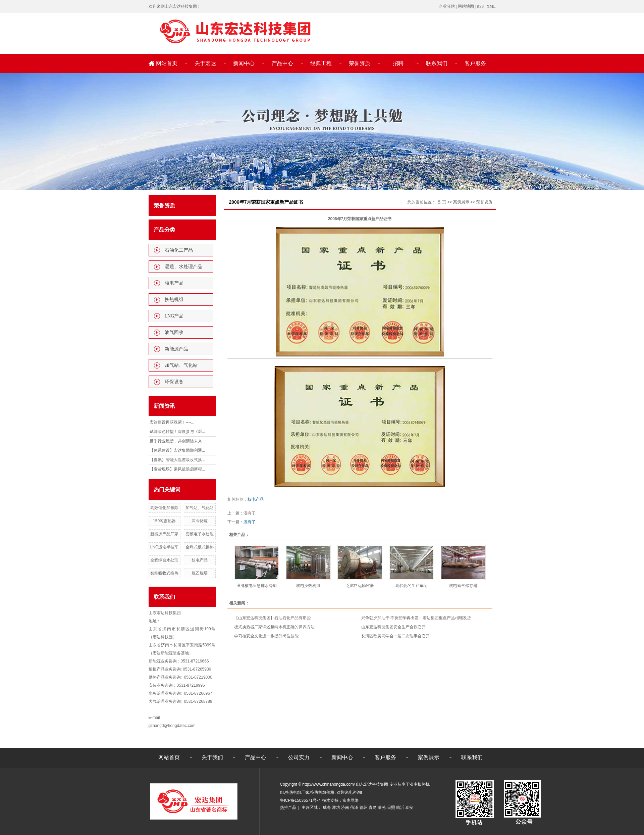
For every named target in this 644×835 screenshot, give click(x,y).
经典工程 (321, 63)
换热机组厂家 (297, 792)
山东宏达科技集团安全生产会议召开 (393, 627)
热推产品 (288, 807)
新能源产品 (176, 349)
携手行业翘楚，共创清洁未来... (177, 441)
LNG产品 (174, 316)
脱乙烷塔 (200, 573)
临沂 (400, 807)
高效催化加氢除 (164, 508)
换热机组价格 (322, 792)
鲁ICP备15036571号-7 (300, 800)
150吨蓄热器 (164, 521)
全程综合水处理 (164, 560)
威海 (327, 807)
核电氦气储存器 (463, 586)
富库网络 (351, 800)
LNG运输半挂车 (165, 547)
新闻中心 (244, 63)
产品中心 (282, 63)
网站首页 (167, 63)
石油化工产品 (179, 250)
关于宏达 (205, 63)
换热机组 (174, 300)
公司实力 (299, 757)
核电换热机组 (308, 586)
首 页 (442, 202)
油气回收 (174, 332)
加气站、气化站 (181, 365)
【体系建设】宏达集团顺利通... (177, 450)
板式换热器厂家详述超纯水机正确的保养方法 (274, 627)
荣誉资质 (360, 63)
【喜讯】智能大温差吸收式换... (177, 460)
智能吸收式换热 (164, 573)
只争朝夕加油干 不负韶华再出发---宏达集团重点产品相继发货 (416, 618)
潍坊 (336, 807)
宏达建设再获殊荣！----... (172, 422)
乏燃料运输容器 (360, 586)
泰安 (409, 807)
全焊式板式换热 (200, 547)
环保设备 (174, 382)
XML (491, 6)
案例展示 (461, 202)
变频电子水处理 (200, 534)
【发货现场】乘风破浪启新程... (177, 469)
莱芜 (382, 807)
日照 (391, 807)
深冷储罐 (200, 521)
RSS (480, 6)
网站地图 (466, 6)
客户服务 (475, 63)
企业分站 (447, 6)
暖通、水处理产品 (183, 267)
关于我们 (212, 757)
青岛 (373, 807)
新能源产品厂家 (164, 534)
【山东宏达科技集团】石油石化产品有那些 (272, 618)
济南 (345, 807)
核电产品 (174, 283)
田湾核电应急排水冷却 (257, 586)
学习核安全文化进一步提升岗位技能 (266, 636)
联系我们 (437, 63)
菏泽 (354, 807)
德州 (364, 807)
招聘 (398, 63)
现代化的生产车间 (412, 586)
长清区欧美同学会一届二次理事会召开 (395, 636)
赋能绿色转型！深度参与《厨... (177, 432)
